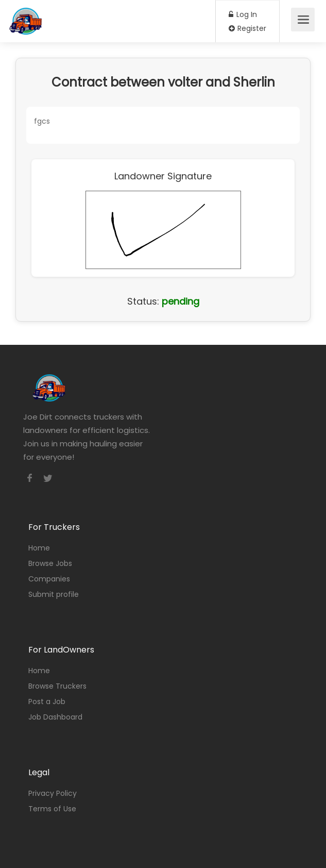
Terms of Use (52, 809)
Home (39, 548)
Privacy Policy (53, 793)
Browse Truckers (57, 686)
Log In (243, 14)
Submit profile (54, 594)
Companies (49, 579)
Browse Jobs (50, 563)
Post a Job (47, 702)
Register (247, 28)
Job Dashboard (55, 717)
